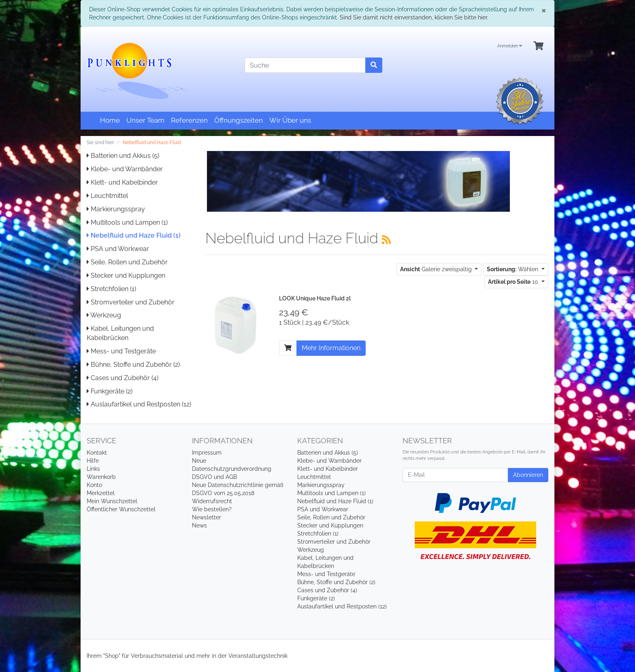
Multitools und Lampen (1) (127, 222)
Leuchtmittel (107, 196)
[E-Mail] (455, 475)
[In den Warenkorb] (288, 348)
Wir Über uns (290, 120)
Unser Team (145, 120)
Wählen (513, 269)
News (199, 525)
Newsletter (207, 517)
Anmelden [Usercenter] (510, 46)
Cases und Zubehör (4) (123, 378)
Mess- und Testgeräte (121, 351)
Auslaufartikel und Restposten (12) (139, 404)
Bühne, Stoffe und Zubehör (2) (133, 365)
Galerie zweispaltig (437, 269)
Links (93, 469)
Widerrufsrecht (212, 501)
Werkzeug (104, 315)
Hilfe (93, 461)
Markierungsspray (116, 209)
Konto (94, 485)
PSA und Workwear (118, 249)
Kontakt (97, 453)
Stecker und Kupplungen (126, 275)
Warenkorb (101, 477)
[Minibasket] (538, 46)
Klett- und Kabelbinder (122, 182)
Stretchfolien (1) (111, 289)
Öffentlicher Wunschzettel (121, 509)
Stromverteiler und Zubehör (131, 302)
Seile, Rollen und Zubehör (127, 262)
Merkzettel (101, 493)
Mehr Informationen (331, 348)
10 (514, 282)
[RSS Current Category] (386, 240)
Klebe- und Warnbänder (125, 169)
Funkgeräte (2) (110, 391)
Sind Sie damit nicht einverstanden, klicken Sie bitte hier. (414, 17)
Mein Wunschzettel (112, 501)
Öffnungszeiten (239, 120)
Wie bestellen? (212, 509)
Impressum (207, 453)
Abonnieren (528, 475)
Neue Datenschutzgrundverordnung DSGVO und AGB (232, 469)
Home (110, 120)
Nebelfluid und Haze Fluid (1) (134, 235)
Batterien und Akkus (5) (123, 156)
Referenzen (189, 120)
